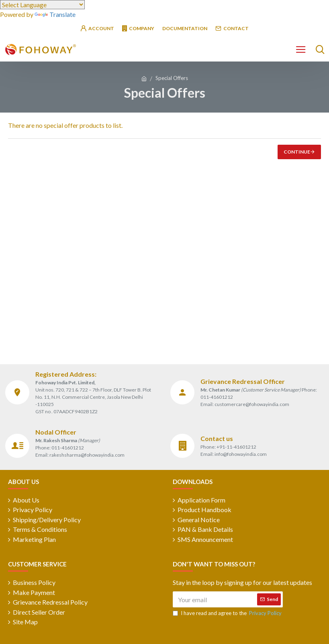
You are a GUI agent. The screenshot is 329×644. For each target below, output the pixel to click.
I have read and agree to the (228, 615)
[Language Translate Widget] (42, 5)
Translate (55, 14)
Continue (297, 152)
